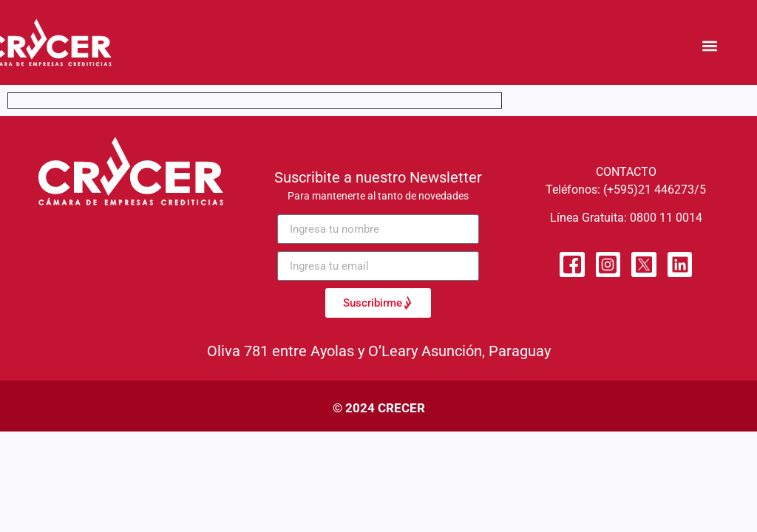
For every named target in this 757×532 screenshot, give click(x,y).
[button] (710, 46)
